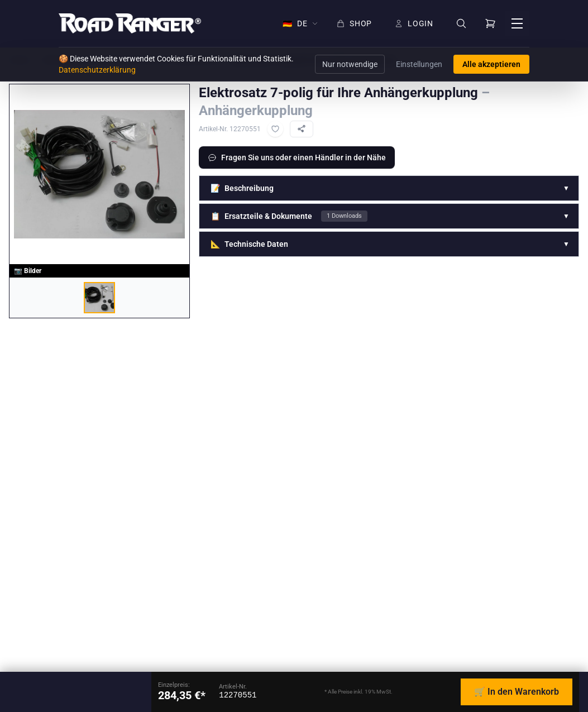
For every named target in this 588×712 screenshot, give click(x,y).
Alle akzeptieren (491, 64)
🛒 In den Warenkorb (517, 692)
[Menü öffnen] (517, 23)
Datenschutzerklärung (97, 70)
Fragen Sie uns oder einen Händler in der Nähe (297, 157)
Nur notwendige (350, 64)
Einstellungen (419, 64)
